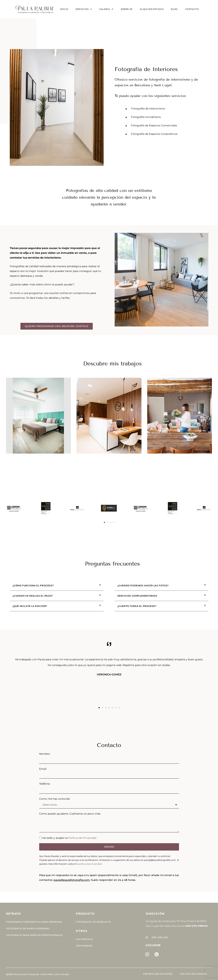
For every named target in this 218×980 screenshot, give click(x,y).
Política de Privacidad (82, 838)
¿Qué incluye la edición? (30, 606)
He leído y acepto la (69, 838)
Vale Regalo (84, 939)
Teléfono (45, 784)
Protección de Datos (158, 974)
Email (43, 769)
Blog (174, 9)
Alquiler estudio (152, 9)
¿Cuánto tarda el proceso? (137, 606)
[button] (104, 522)
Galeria (106, 9)
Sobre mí (127, 9)
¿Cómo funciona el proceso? (33, 585)
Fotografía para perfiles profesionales (34, 935)
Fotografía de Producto (93, 922)
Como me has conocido (55, 799)
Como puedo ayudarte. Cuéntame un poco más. (70, 814)
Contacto (192, 9)
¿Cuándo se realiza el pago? (33, 596)
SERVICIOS (84, 9)
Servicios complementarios (137, 596)
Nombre (45, 754)
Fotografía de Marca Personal (28, 928)
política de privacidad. (90, 864)
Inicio (64, 9)
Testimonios (84, 946)
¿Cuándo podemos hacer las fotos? (143, 585)
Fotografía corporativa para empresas (34, 922)
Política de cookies (193, 974)
